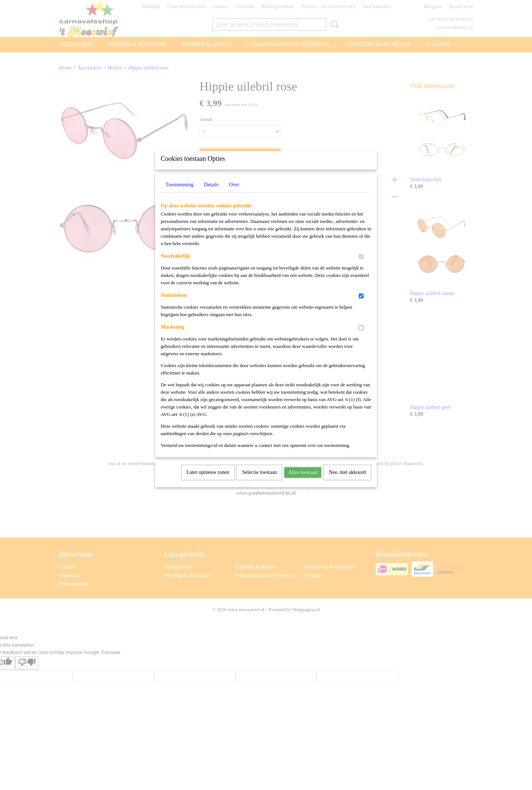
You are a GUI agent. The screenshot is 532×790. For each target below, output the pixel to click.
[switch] (361, 266)
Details (211, 194)
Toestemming (180, 194)
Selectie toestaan (259, 482)
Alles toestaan (303, 482)
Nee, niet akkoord (347, 482)
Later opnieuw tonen (208, 482)
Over (234, 194)
